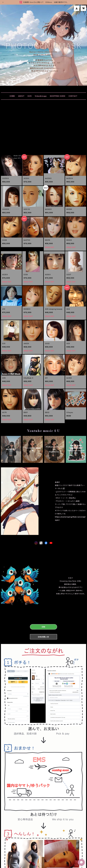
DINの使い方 (43, 637)
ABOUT (21, 96)
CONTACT (73, 96)
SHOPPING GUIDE (58, 96)
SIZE (30, 96)
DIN (43, 627)
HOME (12, 96)
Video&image (41, 96)
